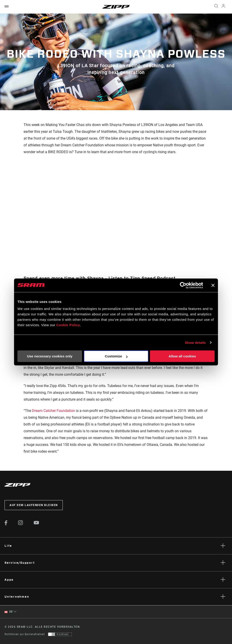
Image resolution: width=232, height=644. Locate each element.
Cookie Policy (68, 325)
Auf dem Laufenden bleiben (34, 505)
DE (9, 612)
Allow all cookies (182, 356)
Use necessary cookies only (50, 356)
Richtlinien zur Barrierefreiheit (25, 634)
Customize (116, 356)
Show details (195, 343)
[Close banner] (213, 285)
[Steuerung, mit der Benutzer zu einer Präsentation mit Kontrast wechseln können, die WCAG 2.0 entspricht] (60, 634)
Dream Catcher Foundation (53, 411)
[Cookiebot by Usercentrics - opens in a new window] (183, 285)
